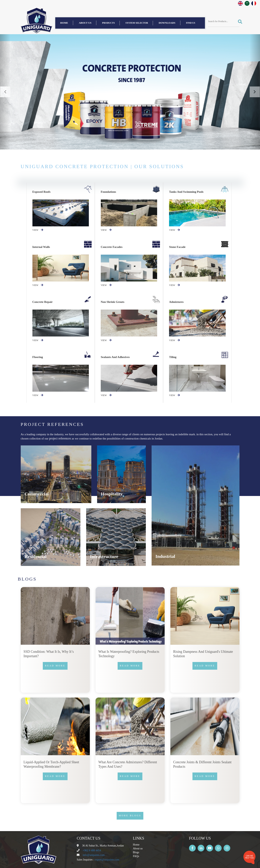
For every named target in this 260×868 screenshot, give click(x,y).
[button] (5, 92)
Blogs (136, 852)
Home (64, 23)
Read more (55, 666)
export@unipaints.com (107, 860)
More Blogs (130, 816)
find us (191, 23)
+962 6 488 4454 (92, 850)
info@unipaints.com (94, 855)
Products (108, 23)
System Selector (137, 23)
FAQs (136, 856)
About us (85, 23)
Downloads (167, 23)
